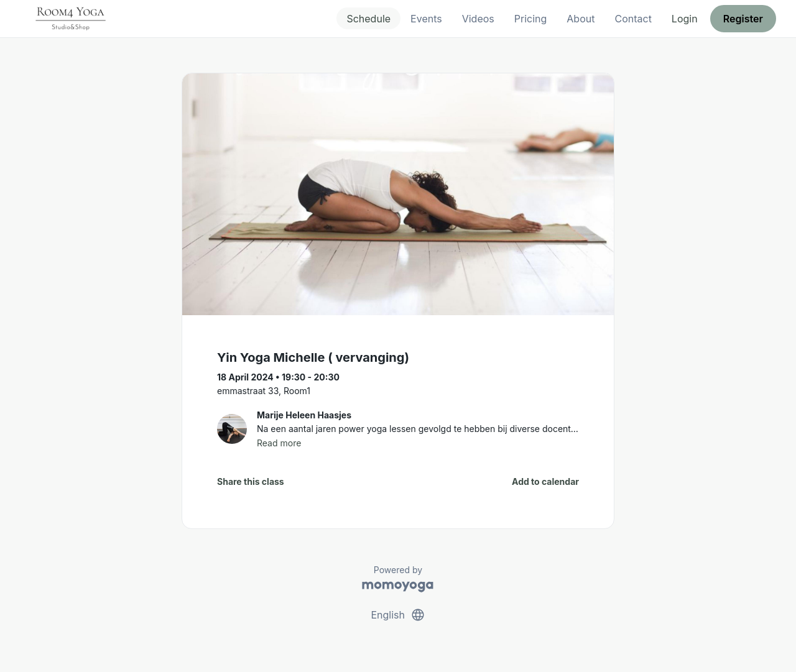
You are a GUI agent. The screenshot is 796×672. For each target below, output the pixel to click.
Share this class (251, 481)
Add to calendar (545, 481)
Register (743, 19)
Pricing (531, 19)
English (398, 615)
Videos (478, 19)
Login (685, 19)
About (581, 19)
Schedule (368, 19)
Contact (633, 19)
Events (426, 19)
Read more (279, 443)
